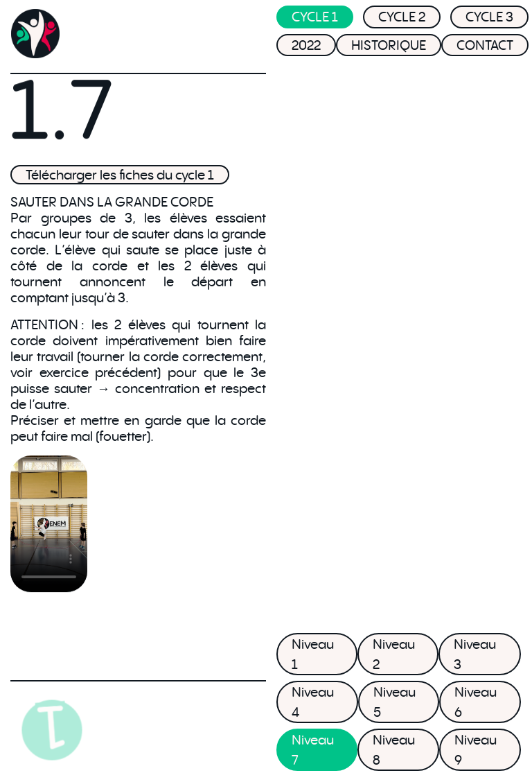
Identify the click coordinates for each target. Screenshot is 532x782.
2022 (306, 48)
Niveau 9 (476, 750)
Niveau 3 (475, 654)
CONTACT (485, 48)
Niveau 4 (313, 702)
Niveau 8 (394, 750)
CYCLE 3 (489, 20)
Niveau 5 (394, 702)
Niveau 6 (476, 702)
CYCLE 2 (402, 20)
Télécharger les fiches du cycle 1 (120, 175)
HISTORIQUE (389, 48)
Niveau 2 (394, 654)
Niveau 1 (313, 654)
